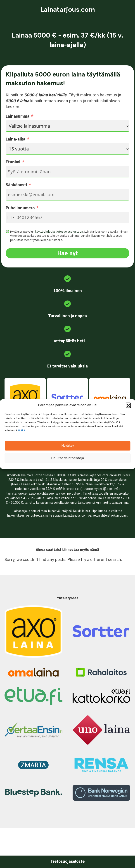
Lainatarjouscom (67, 9)
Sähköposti (16, 185)
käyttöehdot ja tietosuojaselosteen (59, 232)
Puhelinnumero (20, 208)
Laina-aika (15, 139)
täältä (22, 430)
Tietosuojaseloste (67, 861)
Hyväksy (68, 445)
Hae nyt (67, 253)
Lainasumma (18, 116)
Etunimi (13, 162)
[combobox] (11, 218)
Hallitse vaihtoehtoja (67, 458)
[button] (128, 405)
